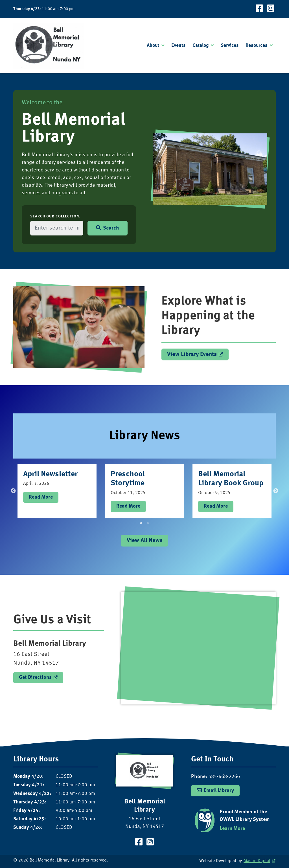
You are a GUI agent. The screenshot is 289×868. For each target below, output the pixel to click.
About (153, 46)
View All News (145, 541)
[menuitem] (156, 46)
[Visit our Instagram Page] (271, 9)
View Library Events (192, 354)
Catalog (201, 46)
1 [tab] (141, 523)
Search (108, 228)
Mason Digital (257, 861)
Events (179, 46)
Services (230, 46)
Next (276, 491)
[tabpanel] (57, 491)
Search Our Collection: (55, 216)
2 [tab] (148, 523)
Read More (41, 497)
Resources (257, 46)
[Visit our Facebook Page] (259, 9)
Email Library (219, 790)
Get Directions (35, 677)
